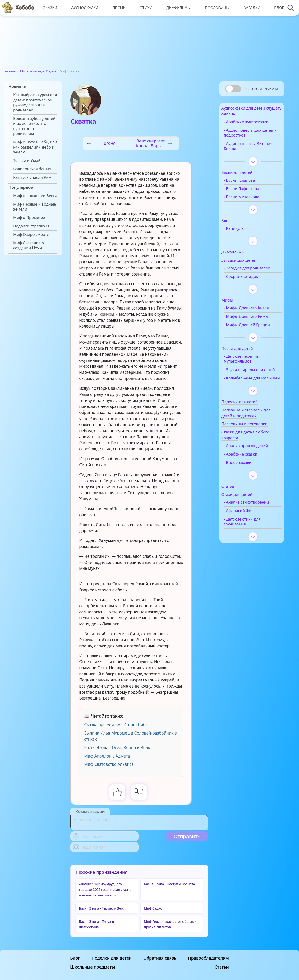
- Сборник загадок (250, 284)
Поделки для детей (112, 958)
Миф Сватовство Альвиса (109, 764)
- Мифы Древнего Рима (254, 324)
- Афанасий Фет (247, 534)
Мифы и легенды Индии (38, 71)
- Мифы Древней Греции (248, 335)
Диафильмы (177, 8)
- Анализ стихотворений (255, 525)
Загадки (249, 8)
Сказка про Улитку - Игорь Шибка (117, 725)
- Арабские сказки (249, 477)
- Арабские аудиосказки (255, 124)
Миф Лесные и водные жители (35, 207)
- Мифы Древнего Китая (255, 316)
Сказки (50, 8)
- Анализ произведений (255, 469)
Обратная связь (160, 958)
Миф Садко (153, 908)
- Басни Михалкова (250, 200)
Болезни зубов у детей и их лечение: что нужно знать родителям (34, 126)
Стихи (145, 8)
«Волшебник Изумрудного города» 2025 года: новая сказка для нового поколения (105, 890)
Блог (276, 8)
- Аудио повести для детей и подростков (251, 135)
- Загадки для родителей (245, 273)
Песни (118, 8)
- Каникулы (243, 231)
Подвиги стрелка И (31, 226)
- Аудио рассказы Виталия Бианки (249, 149)
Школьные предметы (93, 967)
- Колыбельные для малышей (251, 398)
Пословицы (215, 8)
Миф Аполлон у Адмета (107, 756)
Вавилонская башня (32, 169)
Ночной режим (261, 89)
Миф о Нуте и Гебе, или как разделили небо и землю (35, 147)
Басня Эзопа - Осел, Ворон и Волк (117, 748)
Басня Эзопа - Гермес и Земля (103, 908)
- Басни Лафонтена (250, 191)
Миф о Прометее (29, 218)
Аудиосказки (84, 8)
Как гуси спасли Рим (32, 177)
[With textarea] (139, 823)
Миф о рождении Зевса (35, 196)
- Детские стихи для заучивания (251, 544)
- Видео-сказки (246, 486)
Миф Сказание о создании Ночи (29, 245)
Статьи (222, 967)
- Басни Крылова (248, 183)
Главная (10, 71)
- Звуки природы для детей (252, 385)
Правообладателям (208, 958)
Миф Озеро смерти (31, 234)
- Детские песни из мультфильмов (250, 371)
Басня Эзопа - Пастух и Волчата (169, 884)
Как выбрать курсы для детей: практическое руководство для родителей (35, 102)
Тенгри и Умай (27, 161)
